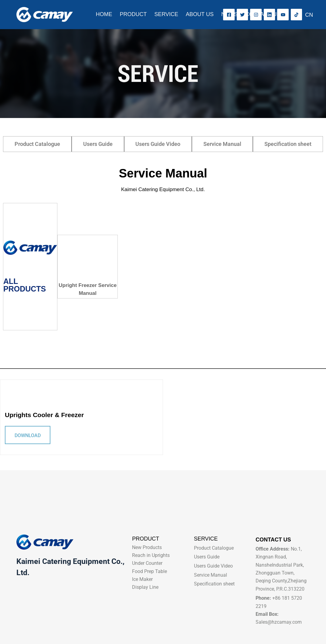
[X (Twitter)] (243, 15)
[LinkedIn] (270, 15)
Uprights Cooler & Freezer (44, 415)
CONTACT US (263, 14)
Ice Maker (142, 579)
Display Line (145, 587)
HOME (104, 14)
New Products (147, 547)
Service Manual (222, 144)
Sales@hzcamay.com (279, 622)
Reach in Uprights (151, 555)
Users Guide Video (158, 144)
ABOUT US (200, 14)
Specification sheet (288, 144)
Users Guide (98, 144)
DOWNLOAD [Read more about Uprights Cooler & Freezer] (28, 435)
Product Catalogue (37, 144)
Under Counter (147, 563)
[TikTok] (297, 15)
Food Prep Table (149, 571)
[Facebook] (229, 15)
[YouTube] (283, 15)
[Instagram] (256, 15)
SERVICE (166, 14)
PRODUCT (133, 14)
